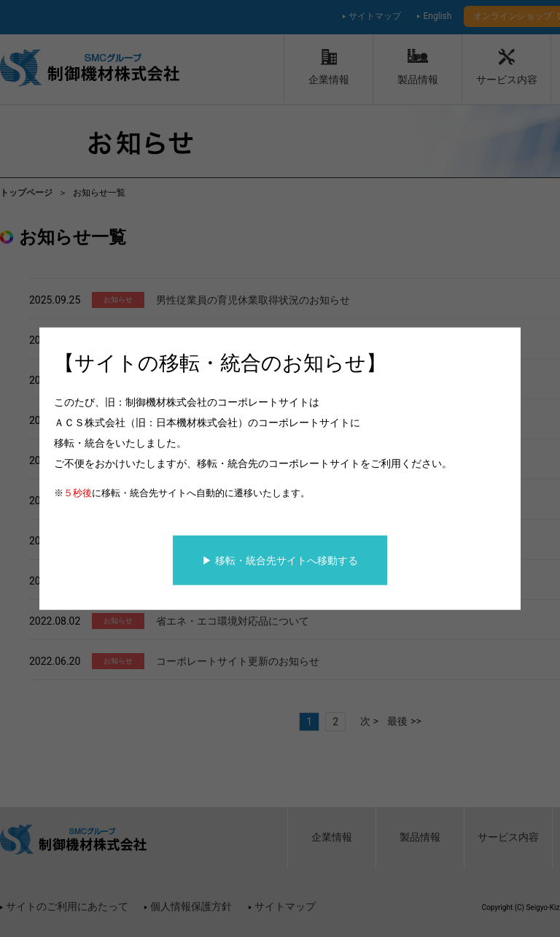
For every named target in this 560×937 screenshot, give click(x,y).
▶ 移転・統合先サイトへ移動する (280, 560)
